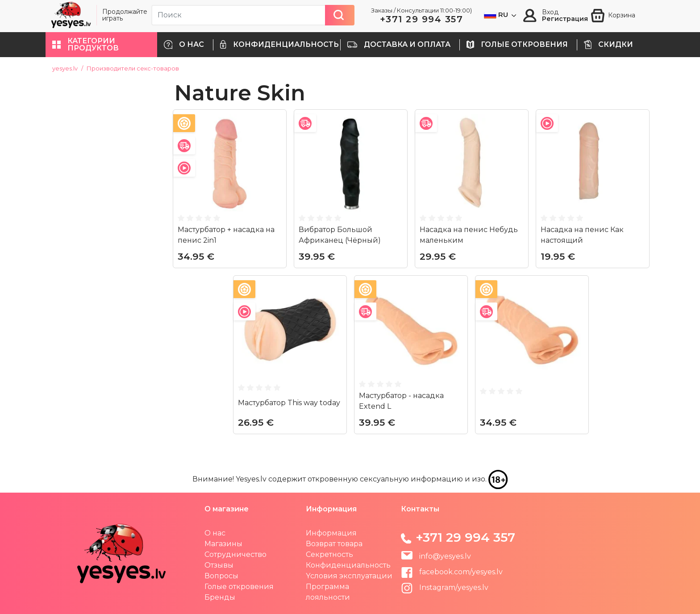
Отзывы (219, 565)
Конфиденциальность (348, 565)
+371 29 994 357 (422, 19)
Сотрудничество (235, 554)
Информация (331, 533)
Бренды (220, 597)
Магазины (223, 544)
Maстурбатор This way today (289, 403)
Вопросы (221, 576)
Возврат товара (334, 544)
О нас (215, 533)
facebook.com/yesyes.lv (452, 572)
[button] (101, 45)
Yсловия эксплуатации (349, 576)
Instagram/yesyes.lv (445, 587)
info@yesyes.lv (445, 556)
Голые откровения (239, 587)
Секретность (329, 554)
